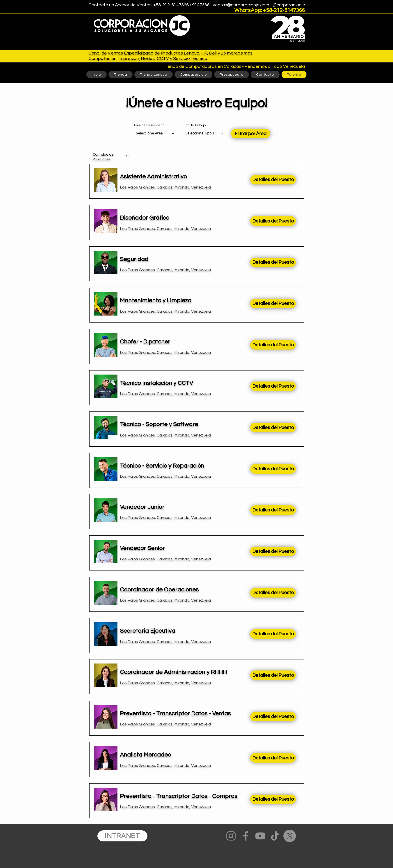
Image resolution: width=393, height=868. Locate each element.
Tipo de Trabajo (194, 125)
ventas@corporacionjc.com (241, 5)
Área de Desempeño (149, 125)
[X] (290, 836)
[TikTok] (275, 836)
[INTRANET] (122, 836)
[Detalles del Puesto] (273, 180)
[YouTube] (260, 836)
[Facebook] (246, 836)
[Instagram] (231, 836)
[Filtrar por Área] (251, 134)
